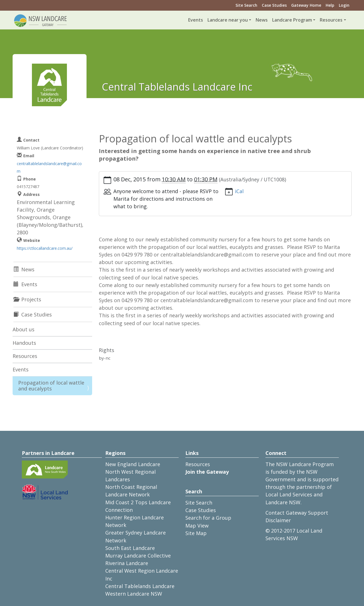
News (262, 20)
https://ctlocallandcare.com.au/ (45, 248)
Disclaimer (278, 520)
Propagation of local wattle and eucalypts (51, 386)
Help (330, 5)
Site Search (246, 5)
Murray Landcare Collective (138, 556)
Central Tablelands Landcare (140, 586)
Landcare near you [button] (228, 20)
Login (344, 5)
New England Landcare (133, 464)
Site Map (196, 533)
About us (24, 329)
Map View (197, 526)
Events (196, 20)
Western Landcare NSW (134, 594)
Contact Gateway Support (297, 513)
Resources (25, 356)
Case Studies (274, 5)
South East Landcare (130, 548)
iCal (239, 191)
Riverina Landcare (127, 563)
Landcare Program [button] (292, 20)
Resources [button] (331, 20)
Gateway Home (306, 5)
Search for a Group (208, 518)
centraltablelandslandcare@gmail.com (49, 167)
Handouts (24, 343)
